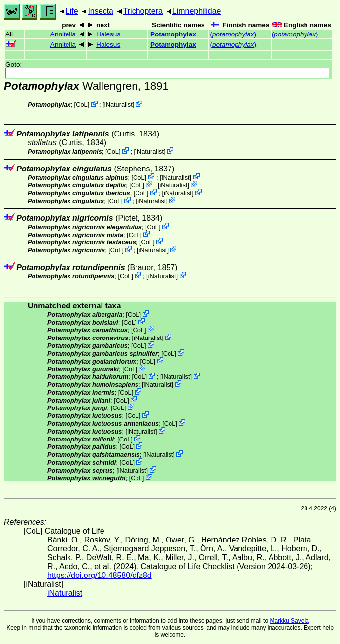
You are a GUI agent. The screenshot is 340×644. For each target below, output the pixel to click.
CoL (82, 105)
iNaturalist (119, 105)
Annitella (63, 34)
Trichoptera (143, 11)
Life (72, 11)
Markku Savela (289, 621)
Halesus (108, 34)
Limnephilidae (197, 11)
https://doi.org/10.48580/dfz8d (100, 575)
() (233, 34)
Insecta (101, 11)
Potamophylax (173, 34)
